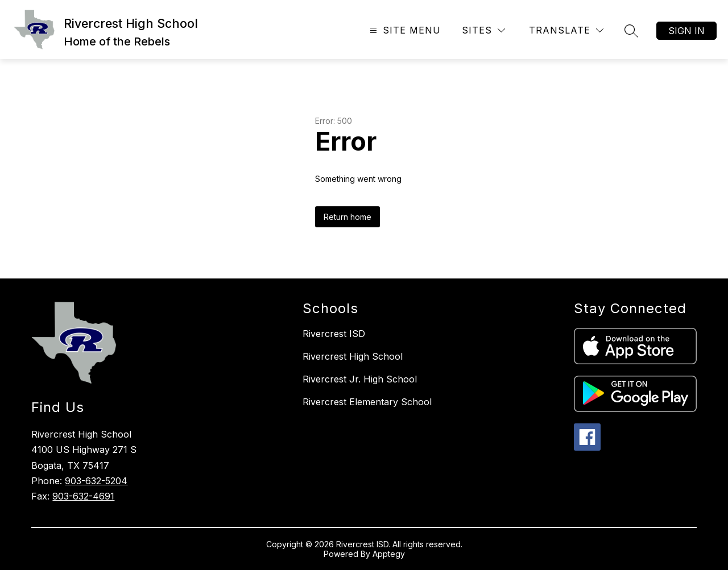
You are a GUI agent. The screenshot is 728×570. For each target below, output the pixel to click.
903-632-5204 (96, 481)
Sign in (686, 31)
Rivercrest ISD (334, 334)
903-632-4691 (83, 496)
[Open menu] (404, 30)
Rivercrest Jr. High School (360, 379)
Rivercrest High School (353, 356)
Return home (348, 217)
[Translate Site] (566, 30)
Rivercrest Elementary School (367, 402)
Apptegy (389, 554)
